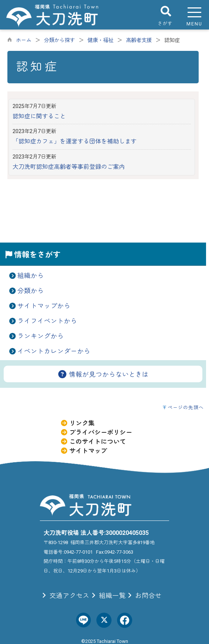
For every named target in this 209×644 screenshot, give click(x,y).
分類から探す (59, 40)
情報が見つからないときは (103, 375)
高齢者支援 (139, 40)
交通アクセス (65, 596)
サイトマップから (44, 306)
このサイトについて (93, 442)
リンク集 (77, 423)
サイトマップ (84, 451)
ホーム (24, 40)
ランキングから (41, 336)
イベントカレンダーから (54, 351)
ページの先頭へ (186, 408)
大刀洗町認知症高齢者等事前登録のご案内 (69, 167)
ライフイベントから (47, 321)
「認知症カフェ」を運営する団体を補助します (75, 141)
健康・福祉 (100, 40)
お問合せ (144, 596)
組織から (31, 276)
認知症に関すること (39, 116)
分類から (31, 291)
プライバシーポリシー (96, 432)
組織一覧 (107, 596)
